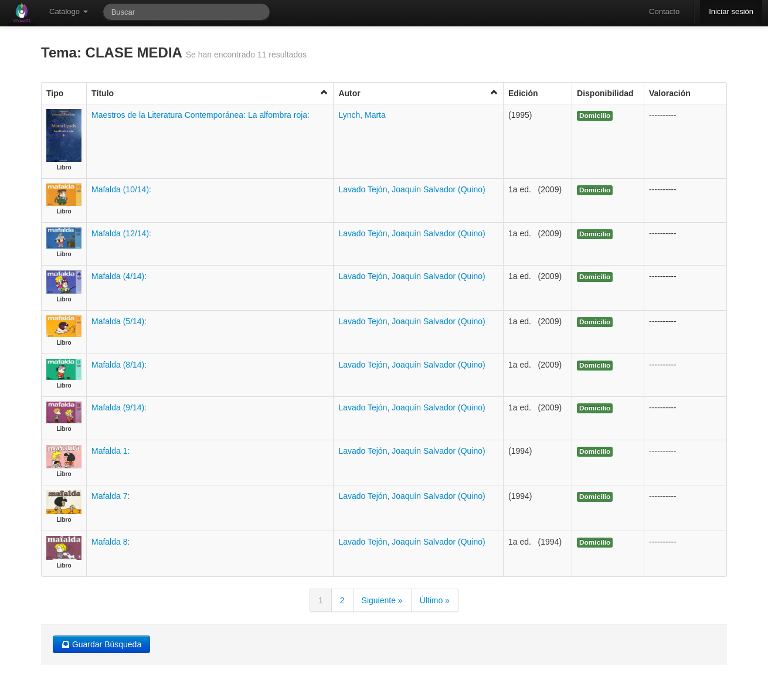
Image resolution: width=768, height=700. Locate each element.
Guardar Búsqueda (101, 644)
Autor (418, 93)
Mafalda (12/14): (121, 233)
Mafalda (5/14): (119, 321)
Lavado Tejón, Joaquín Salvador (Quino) (412, 189)
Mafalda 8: (111, 542)
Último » (435, 600)
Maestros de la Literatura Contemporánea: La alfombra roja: (201, 115)
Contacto (664, 11)
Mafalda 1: (111, 451)
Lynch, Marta (362, 115)
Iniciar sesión (731, 11)
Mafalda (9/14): (119, 407)
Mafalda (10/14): (121, 189)
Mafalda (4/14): (119, 276)
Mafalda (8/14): (119, 365)
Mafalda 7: (111, 496)
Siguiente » (382, 600)
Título (210, 93)
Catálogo (69, 11)
